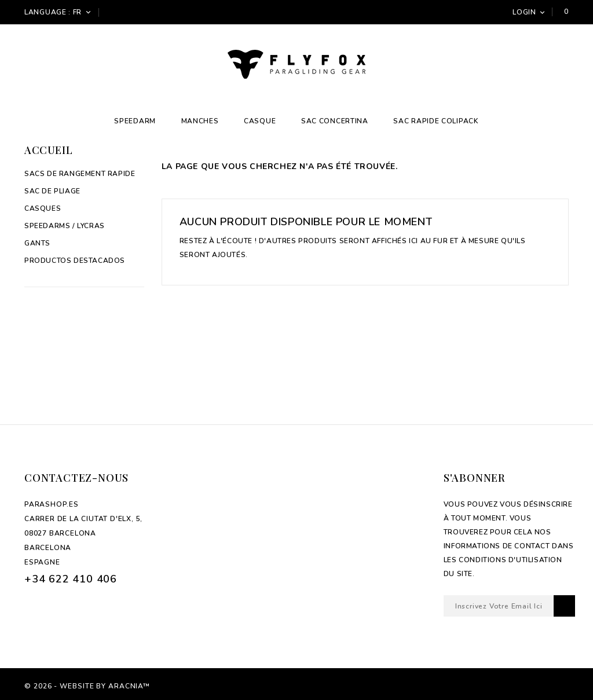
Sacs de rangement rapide (80, 174)
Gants (37, 243)
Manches (200, 121)
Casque (260, 121)
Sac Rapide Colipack (436, 121)
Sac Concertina (335, 121)
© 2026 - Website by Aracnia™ (87, 686)
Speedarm (135, 121)
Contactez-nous (76, 478)
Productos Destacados (75, 261)
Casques (43, 208)
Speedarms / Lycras (65, 226)
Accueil (48, 150)
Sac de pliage (52, 191)
